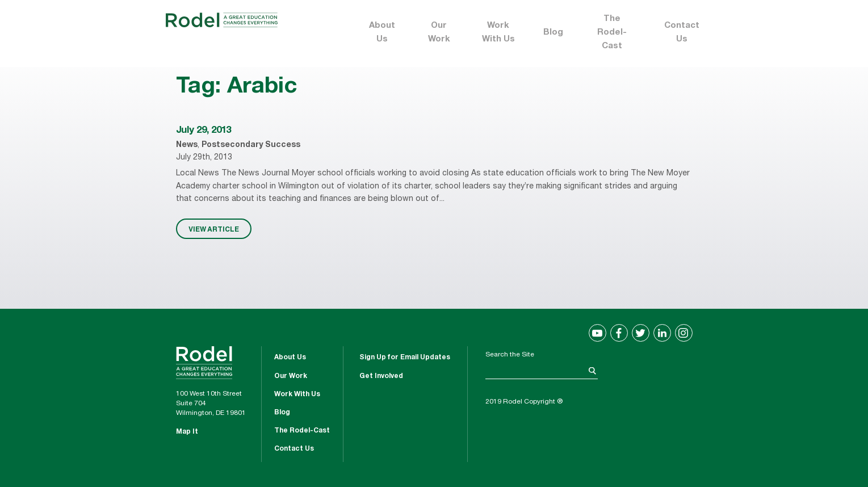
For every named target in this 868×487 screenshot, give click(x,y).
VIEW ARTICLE (214, 229)
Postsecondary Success (251, 145)
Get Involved (381, 376)
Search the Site (510, 355)
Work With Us (498, 33)
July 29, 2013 (204, 131)
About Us (382, 33)
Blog (553, 33)
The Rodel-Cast (612, 33)
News (187, 145)
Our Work (439, 33)
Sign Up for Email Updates (405, 358)
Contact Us (682, 33)
